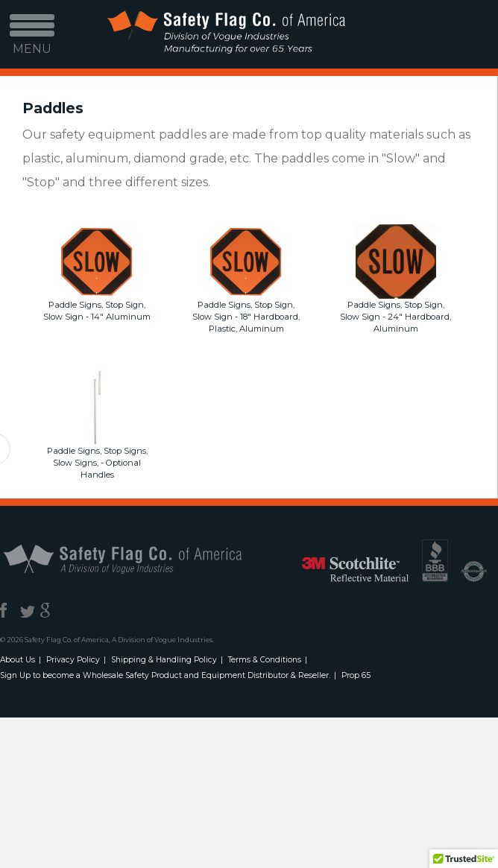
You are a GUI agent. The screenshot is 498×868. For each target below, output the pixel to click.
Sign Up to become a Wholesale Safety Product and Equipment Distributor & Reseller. (165, 675)
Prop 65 (356, 675)
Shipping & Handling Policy (164, 660)
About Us (18, 660)
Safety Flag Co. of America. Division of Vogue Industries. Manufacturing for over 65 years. (226, 35)
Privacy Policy (73, 660)
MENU (32, 39)
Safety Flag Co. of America (139, 558)
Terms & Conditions (265, 660)
